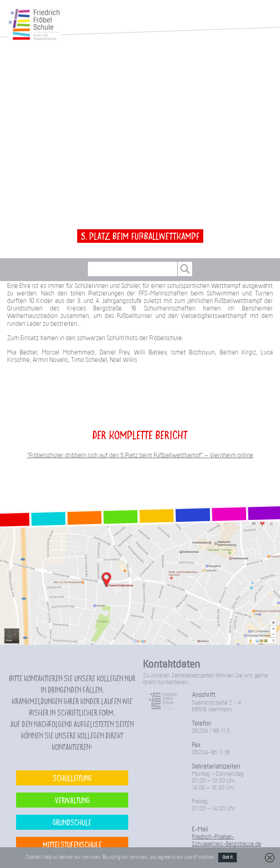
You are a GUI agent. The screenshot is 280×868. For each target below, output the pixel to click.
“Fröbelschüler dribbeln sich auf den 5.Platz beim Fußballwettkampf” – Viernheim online (140, 456)
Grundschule (72, 822)
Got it (227, 857)
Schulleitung (72, 778)
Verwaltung (72, 800)
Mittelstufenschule (72, 844)
